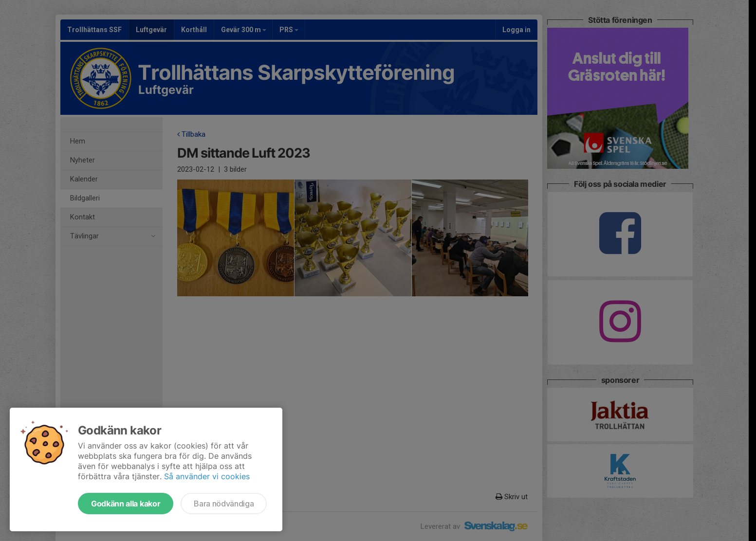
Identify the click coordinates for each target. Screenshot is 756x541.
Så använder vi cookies (207, 476)
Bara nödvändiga (224, 504)
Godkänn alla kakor (126, 504)
